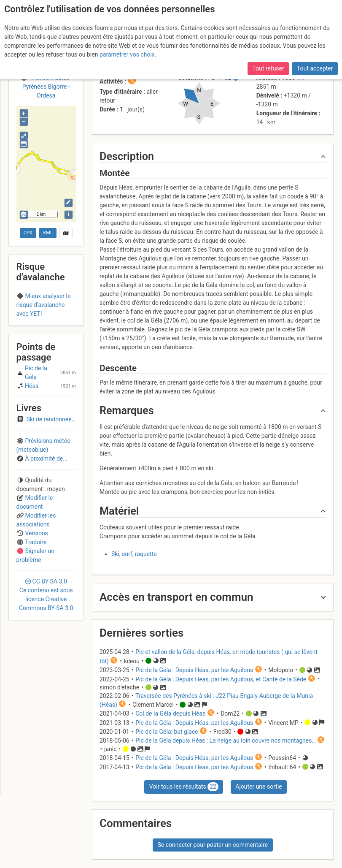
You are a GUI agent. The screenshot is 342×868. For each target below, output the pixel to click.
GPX (28, 233)
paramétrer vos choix (127, 54)
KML (48, 233)
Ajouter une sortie (259, 787)
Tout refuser (268, 68)
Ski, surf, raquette (134, 554)
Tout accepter (315, 68)
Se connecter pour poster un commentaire (213, 845)
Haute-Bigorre (46, 321)
